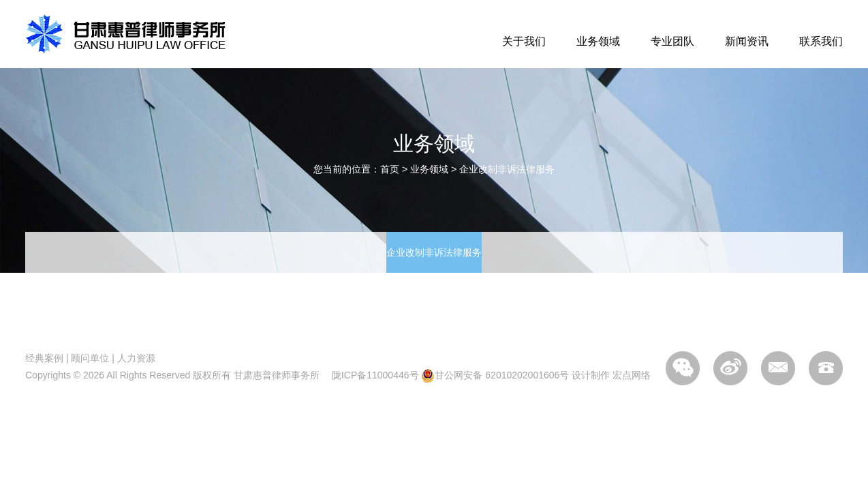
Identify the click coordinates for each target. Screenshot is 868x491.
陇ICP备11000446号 (375, 375)
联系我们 (821, 41)
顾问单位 (90, 358)
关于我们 (524, 41)
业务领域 (598, 41)
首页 (390, 169)
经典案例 (44, 358)
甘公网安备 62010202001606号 (495, 375)
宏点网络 (632, 375)
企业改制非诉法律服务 (507, 169)
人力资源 (136, 358)
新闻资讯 (747, 41)
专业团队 (672, 41)
